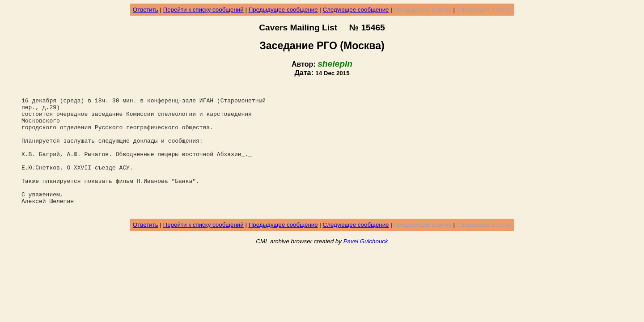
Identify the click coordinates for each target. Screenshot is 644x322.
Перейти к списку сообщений (203, 10)
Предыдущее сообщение (283, 10)
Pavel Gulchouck (366, 267)
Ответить (146, 10)
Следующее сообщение (356, 10)
